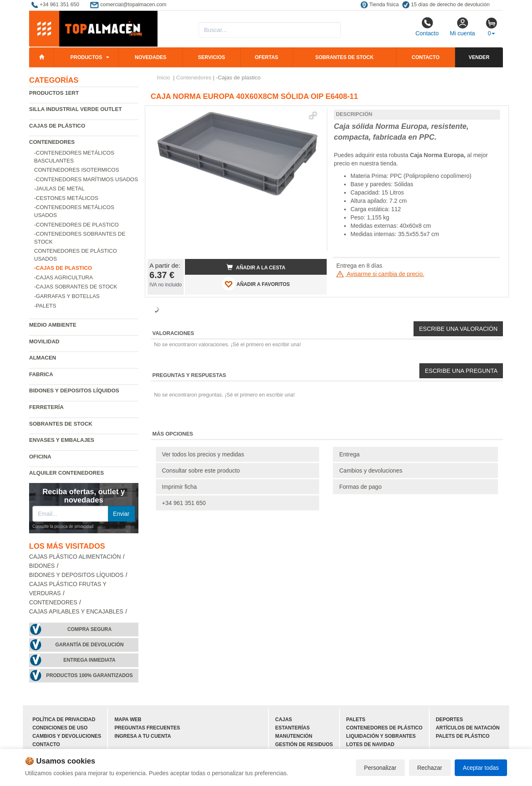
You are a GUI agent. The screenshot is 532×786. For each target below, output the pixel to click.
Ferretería (46, 407)
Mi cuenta (462, 27)
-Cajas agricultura (63, 277)
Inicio (164, 78)
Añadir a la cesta (256, 267)
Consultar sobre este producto (201, 471)
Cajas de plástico (57, 126)
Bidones (42, 566)
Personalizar (380, 768)
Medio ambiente (53, 325)
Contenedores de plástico (384, 728)
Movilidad (44, 341)
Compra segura (90, 629)
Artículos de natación (468, 728)
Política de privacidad (64, 719)
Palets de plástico (463, 736)
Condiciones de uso (60, 728)
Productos (86, 57)
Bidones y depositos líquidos (74, 391)
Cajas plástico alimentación (75, 557)
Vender (479, 57)
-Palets (45, 306)
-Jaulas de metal (59, 188)
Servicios (211, 57)
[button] (313, 116)
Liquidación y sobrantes (381, 736)
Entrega (349, 454)
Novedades (150, 57)
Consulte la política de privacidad (63, 526)
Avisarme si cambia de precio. (380, 274)
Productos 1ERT (54, 93)
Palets (356, 719)
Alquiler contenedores (66, 473)
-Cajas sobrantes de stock (76, 287)
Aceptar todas (481, 768)
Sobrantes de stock (344, 57)
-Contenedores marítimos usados (86, 179)
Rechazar (430, 768)
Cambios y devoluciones (371, 471)
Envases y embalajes (62, 440)
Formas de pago (360, 487)
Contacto (427, 27)
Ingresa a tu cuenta (143, 736)
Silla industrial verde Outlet (75, 109)
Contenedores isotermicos (76, 170)
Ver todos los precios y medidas (203, 454)
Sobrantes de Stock (61, 424)
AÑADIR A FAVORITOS (256, 284)
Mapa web (128, 719)
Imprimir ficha (180, 487)
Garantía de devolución (90, 645)
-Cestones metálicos (66, 198)
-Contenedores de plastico (76, 225)
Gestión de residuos (304, 744)
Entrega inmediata (90, 660)
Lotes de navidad (370, 744)
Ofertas (266, 57)
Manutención (294, 736)
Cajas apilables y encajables (76, 612)
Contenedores (52, 142)
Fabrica (41, 374)
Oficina (40, 457)
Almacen (43, 358)
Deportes (449, 719)
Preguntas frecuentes (147, 728)
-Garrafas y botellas (67, 296)
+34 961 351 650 (184, 503)
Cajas (283, 719)
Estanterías (292, 728)
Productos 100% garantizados (90, 675)
